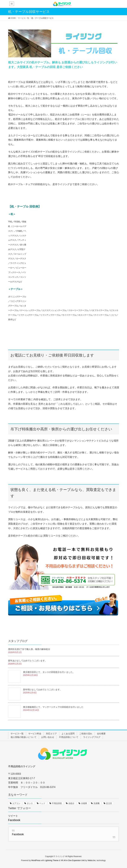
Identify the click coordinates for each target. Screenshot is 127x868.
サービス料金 (35, 734)
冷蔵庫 (84, 803)
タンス (30, 803)
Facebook (14, 820)
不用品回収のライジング (22, 766)
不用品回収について (69, 737)
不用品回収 (57, 803)
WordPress (36, 860)
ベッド (42, 803)
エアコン (16, 803)
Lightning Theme (52, 860)
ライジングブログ (92, 737)
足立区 (109, 803)
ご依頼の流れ (86, 734)
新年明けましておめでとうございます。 (42, 690)
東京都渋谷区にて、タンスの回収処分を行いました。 (49, 672)
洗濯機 (96, 803)
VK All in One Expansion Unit (73, 860)
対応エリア (51, 734)
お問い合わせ (48, 737)
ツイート (13, 816)
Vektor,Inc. (92, 860)
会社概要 (101, 734)
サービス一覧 (17, 734)
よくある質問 (68, 734)
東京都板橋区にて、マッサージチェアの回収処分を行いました (53, 707)
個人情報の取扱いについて (24, 737)
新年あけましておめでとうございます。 (28, 661)
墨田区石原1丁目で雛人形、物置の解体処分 (29, 649)
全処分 (71, 803)
